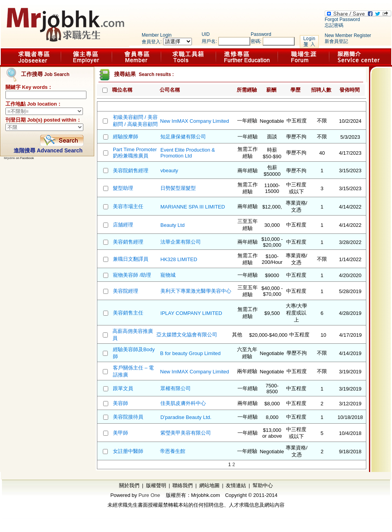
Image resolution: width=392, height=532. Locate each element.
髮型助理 (123, 188)
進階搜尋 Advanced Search (48, 150)
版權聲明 (156, 485)
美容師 (120, 403)
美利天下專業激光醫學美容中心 (196, 291)
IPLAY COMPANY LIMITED (191, 313)
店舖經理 (123, 225)
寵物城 (168, 275)
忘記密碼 (334, 25)
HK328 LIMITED (179, 259)
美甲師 (120, 433)
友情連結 (236, 485)
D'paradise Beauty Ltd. (186, 417)
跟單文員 (123, 388)
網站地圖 (209, 485)
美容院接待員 (128, 417)
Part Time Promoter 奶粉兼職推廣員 (135, 153)
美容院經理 (126, 291)
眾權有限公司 (176, 388)
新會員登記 (336, 41)
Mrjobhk (9, 158)
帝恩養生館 (173, 451)
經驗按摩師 (126, 137)
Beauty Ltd (172, 225)
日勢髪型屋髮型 (178, 188)
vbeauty (169, 171)
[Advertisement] (43, 247)
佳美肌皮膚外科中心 (183, 403)
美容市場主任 (128, 206)
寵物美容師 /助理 (132, 275)
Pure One (149, 495)
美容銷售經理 (128, 242)
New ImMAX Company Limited (194, 121)
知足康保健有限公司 (183, 137)
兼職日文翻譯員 (131, 259)
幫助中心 (263, 485)
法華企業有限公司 (181, 242)
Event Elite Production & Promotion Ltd (188, 153)
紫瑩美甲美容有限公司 (186, 433)
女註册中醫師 (128, 451)
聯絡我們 (183, 485)
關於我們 (129, 485)
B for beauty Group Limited (190, 353)
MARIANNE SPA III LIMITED (193, 207)
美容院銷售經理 (131, 171)
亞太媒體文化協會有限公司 (187, 335)
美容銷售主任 (128, 313)
